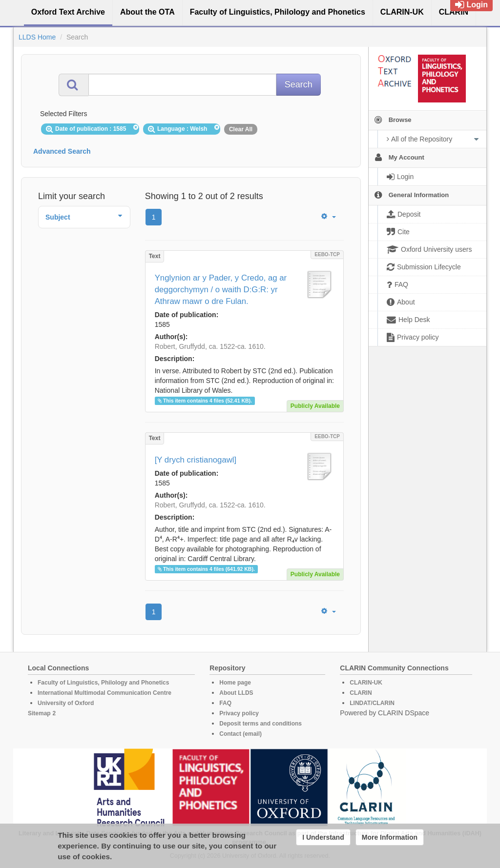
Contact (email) (240, 734)
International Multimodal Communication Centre (104, 693)
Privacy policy (239, 713)
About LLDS (236, 693)
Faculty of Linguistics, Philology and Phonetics (103, 683)
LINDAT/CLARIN (372, 703)
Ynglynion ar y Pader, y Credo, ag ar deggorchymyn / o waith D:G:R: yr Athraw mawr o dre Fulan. (221, 290)
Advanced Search (62, 151)
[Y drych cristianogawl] (196, 460)
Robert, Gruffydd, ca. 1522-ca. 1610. (210, 346)
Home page (235, 683)
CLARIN (361, 693)
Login (471, 5)
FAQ (225, 703)
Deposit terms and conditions (260, 724)
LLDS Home (37, 37)
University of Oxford (66, 703)
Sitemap (39, 713)
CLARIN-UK (366, 683)
